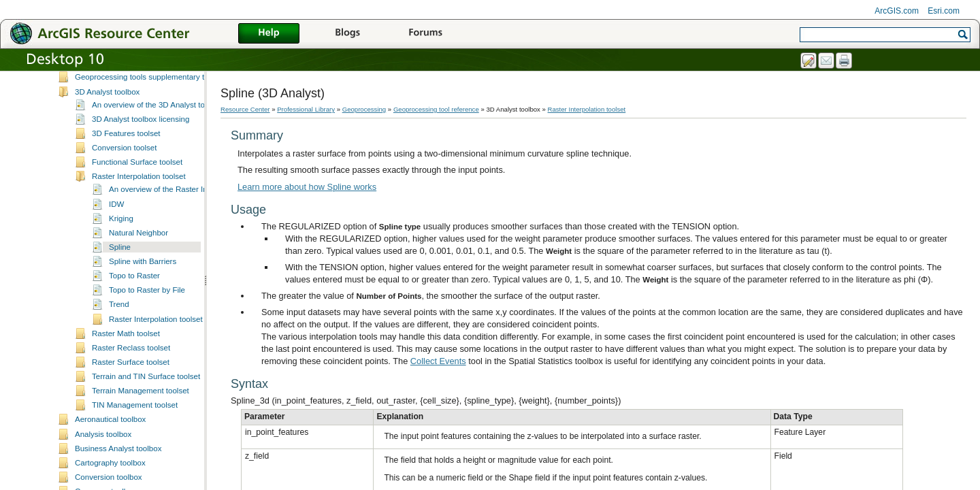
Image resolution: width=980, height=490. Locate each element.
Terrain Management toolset (141, 434)
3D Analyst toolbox (107, 135)
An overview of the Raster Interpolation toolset (189, 233)
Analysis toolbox (103, 478)
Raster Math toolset (126, 377)
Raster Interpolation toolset (139, 220)
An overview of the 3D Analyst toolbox (158, 148)
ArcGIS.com (897, 11)
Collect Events (438, 361)
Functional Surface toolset (137, 206)
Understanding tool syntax (120, 106)
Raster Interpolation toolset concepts (173, 363)
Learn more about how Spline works (307, 187)
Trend (119, 348)
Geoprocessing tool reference (109, 79)
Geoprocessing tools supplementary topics (149, 120)
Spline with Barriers (143, 305)
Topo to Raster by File (147, 333)
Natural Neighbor (138, 276)
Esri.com (944, 11)
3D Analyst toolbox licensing (141, 163)
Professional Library (306, 109)
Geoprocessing (364, 109)
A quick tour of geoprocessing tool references (153, 92)
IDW (116, 248)
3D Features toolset (126, 177)
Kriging (121, 262)
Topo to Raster (134, 319)
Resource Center (245, 109)
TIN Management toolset (135, 448)
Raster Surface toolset (131, 406)
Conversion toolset (124, 191)
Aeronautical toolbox (110, 463)
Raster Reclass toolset (131, 391)
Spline (120, 291)
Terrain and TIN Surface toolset (146, 420)
